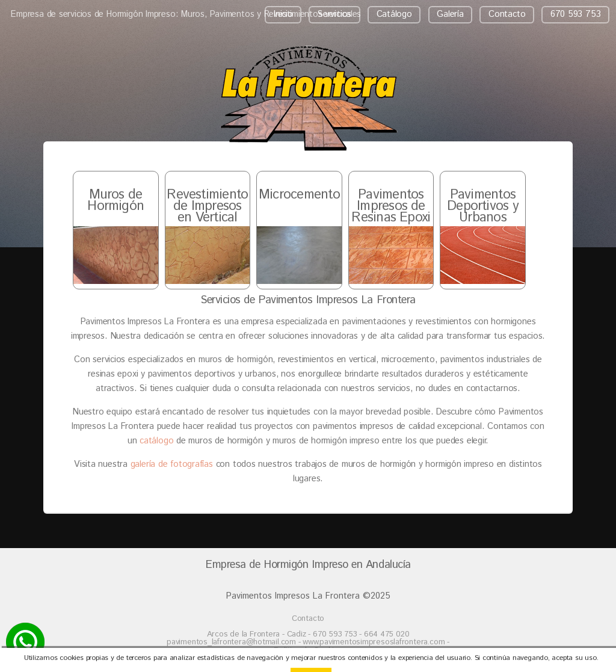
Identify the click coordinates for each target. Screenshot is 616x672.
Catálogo (394, 14)
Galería (450, 14)
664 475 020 (387, 634)
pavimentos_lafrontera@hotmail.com (233, 642)
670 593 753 (576, 14)
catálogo (156, 441)
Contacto (507, 14)
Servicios (334, 14)
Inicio (283, 14)
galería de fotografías (172, 464)
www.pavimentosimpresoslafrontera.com (374, 642)
